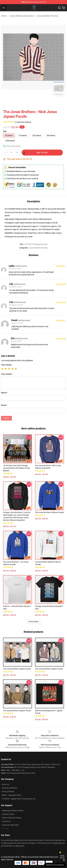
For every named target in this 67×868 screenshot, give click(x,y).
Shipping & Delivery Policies (13, 811)
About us (5, 784)
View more (33, 622)
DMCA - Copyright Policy (11, 795)
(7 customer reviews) (23, 122)
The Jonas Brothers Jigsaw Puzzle (17, 669)
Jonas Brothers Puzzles (47, 16)
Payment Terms (8, 814)
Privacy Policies (8, 792)
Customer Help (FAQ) (10, 825)
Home (4, 16)
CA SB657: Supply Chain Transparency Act (19, 799)
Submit (6, 418)
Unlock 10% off (62, 857)
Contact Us (6, 821)
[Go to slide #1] (27, 101)
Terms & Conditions (10, 788)
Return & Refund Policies (12, 818)
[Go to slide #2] (40, 101)
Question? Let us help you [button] (55, 865)
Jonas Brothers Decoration (22, 16)
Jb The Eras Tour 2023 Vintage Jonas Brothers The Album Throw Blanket (16, 468)
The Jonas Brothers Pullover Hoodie (49, 512)
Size (5, 131)
